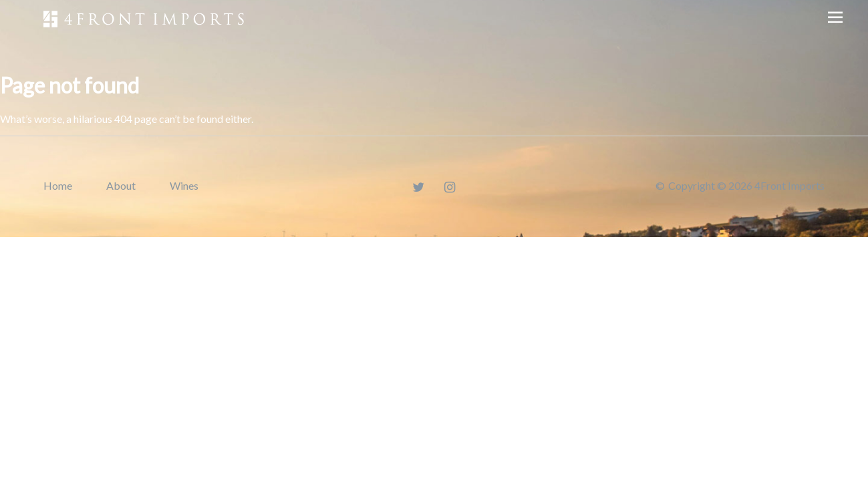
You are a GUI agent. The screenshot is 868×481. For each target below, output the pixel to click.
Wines (184, 185)
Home (58, 185)
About (121, 185)
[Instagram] (450, 187)
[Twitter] (418, 187)
